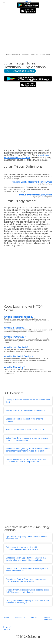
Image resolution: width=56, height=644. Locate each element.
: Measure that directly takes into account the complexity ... (26, 559)
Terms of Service (7, 628)
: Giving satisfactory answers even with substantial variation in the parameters (26, 460)
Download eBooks (23, 71)
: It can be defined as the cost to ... (27, 410)
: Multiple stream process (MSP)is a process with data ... (28, 591)
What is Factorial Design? (18, 357)
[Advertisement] (28, 117)
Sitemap (34, 617)
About (7, 617)
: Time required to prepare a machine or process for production (27, 439)
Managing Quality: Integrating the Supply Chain (32, 182)
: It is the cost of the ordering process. (24, 420)
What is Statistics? (14, 328)
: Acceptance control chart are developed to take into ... (26, 580)
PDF (8, 71)
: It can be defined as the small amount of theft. (28, 401)
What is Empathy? (14, 367)
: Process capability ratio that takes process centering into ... (27, 538)
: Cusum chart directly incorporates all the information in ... (27, 570)
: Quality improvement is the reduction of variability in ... (27, 602)
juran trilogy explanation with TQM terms (26, 156)
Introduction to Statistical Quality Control (36, 195)
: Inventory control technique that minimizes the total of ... (28, 450)
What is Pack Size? (15, 337)
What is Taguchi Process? (18, 317)
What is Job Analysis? (16, 348)
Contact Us (20, 617)
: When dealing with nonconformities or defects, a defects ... (23, 548)
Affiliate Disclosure (47, 618)
